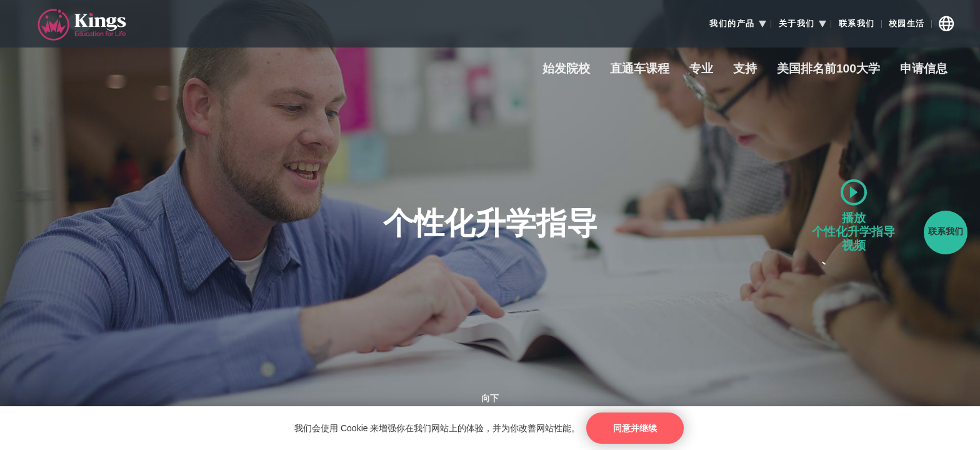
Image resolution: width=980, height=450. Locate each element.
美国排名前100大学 (828, 69)
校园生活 (907, 24)
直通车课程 (640, 69)
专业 (701, 69)
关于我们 (797, 24)
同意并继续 (635, 428)
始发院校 (566, 69)
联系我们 (857, 24)
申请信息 (924, 69)
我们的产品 (732, 24)
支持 (745, 69)
